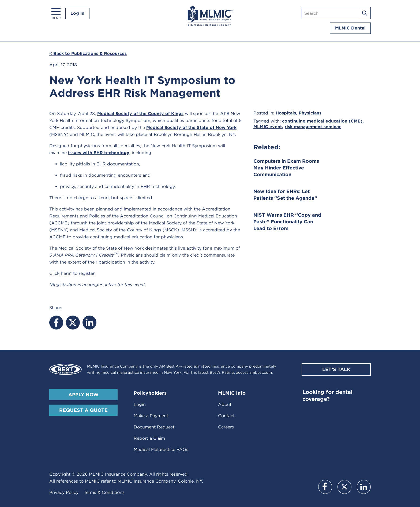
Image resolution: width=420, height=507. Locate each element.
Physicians (310, 113)
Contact (226, 416)
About (225, 404)
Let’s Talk (336, 369)
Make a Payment (151, 416)
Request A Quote (83, 410)
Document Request (154, 427)
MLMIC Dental (350, 28)
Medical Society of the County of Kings (140, 114)
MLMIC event (268, 127)
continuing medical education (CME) (322, 121)
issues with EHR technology (99, 153)
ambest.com (261, 372)
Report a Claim (149, 438)
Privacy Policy (64, 492)
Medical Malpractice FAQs (161, 449)
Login (140, 404)
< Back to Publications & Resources (88, 53)
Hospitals (286, 113)
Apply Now (83, 395)
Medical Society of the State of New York (191, 127)
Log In (77, 13)
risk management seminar (313, 127)
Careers (226, 427)
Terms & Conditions (104, 492)
